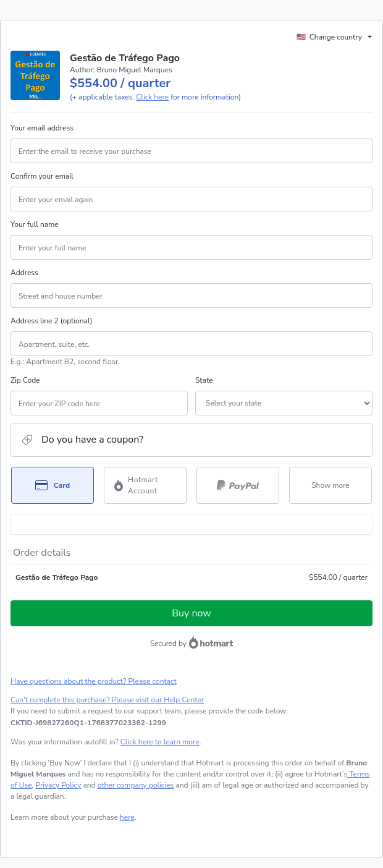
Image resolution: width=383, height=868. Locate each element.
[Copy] (88, 723)
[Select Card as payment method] (53, 485)
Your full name (35, 224)
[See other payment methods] (330, 485)
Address (24, 273)
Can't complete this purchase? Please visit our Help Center (107, 700)
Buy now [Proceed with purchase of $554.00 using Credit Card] (191, 613)
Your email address (42, 128)
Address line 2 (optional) (52, 321)
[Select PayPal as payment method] (238, 485)
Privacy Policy (58, 785)
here (127, 817)
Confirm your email (42, 176)
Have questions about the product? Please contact (94, 681)
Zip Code (25, 380)
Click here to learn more (160, 742)
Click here (152, 97)
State (204, 380)
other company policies (136, 785)
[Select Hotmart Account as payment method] (145, 485)
